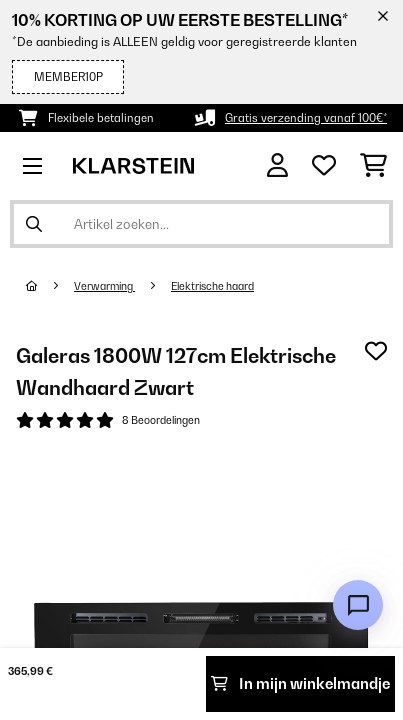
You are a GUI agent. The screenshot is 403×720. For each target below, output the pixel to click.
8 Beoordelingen (161, 420)
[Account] (277, 165)
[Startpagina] (50, 286)
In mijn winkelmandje (300, 683)
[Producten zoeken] (201, 224)
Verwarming (104, 286)
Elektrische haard (212, 286)
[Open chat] (358, 605)
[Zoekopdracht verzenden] (34, 224)
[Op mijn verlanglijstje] (376, 351)
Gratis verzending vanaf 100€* (306, 118)
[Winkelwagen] (373, 166)
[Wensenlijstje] (324, 166)
